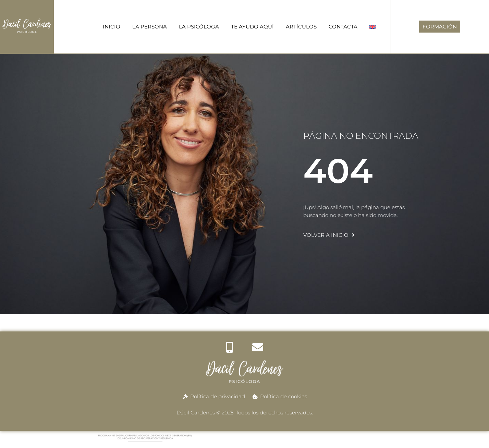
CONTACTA (343, 27)
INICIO (112, 27)
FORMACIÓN (440, 27)
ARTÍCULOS (301, 27)
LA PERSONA (150, 27)
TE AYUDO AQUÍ (252, 27)
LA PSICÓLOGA (199, 27)
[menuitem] (372, 27)
